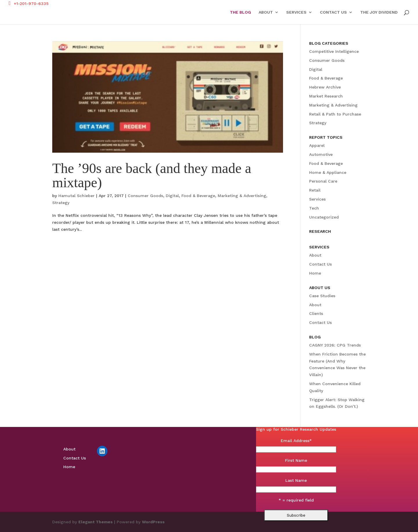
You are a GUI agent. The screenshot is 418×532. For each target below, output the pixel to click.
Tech (314, 208)
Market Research (326, 96)
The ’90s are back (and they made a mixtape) (152, 175)
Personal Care (323, 181)
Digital (172, 196)
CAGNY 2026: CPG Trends (335, 345)
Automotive (321, 154)
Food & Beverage (198, 196)
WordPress (153, 522)
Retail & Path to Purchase (335, 114)
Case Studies (322, 296)
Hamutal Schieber (76, 196)
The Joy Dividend (379, 12)
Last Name (296, 480)
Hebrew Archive (325, 87)
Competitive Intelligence (334, 51)
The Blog (240, 12)
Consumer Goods (145, 196)
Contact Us (333, 12)
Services (296, 12)
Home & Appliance (328, 172)
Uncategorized (324, 217)
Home (315, 273)
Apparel (317, 145)
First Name (296, 460)
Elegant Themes (96, 522)
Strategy (61, 203)
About (266, 12)
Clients (316, 313)
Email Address (296, 441)
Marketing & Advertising (242, 196)
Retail (315, 190)
